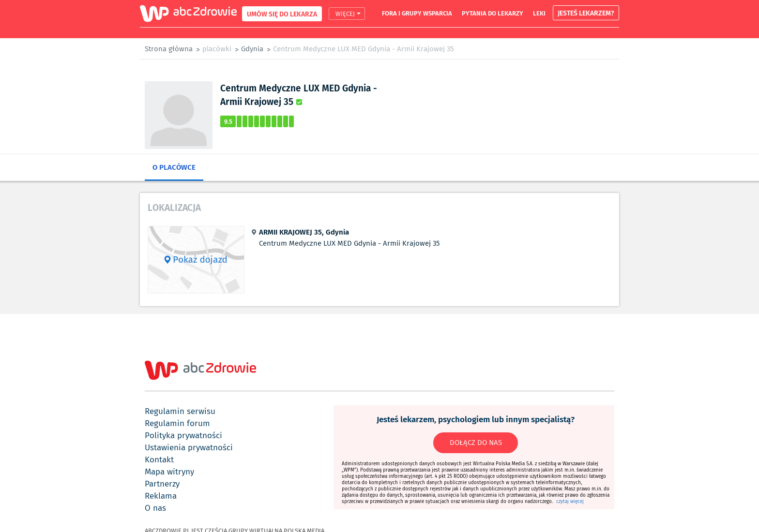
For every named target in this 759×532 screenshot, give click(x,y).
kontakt (159, 459)
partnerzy (162, 484)
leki (539, 13)
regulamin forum (177, 423)
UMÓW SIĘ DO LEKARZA (282, 14)
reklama (161, 496)
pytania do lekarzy (493, 13)
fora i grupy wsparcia (417, 13)
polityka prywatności (183, 435)
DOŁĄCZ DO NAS (476, 443)
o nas (155, 508)
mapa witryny (169, 472)
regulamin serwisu (180, 411)
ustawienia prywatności (189, 447)
